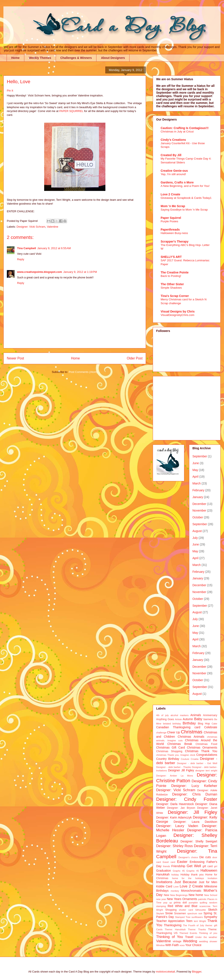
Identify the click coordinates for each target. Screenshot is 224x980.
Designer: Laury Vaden (177, 826)
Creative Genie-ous (174, 171)
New (167, 895)
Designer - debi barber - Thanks (174, 767)
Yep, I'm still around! (173, 174)
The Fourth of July (193, 925)
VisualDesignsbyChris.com (177, 315)
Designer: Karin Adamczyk (174, 817)
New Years (174, 899)
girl (216, 866)
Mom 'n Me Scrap (173, 206)
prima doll (180, 903)
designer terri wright (206, 771)
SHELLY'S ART (171, 257)
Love (176, 887)
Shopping (171, 910)
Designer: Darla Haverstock (175, 804)
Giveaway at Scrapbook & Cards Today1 (186, 198)
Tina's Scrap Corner (175, 296)
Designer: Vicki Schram (31, 227)
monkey (175, 891)
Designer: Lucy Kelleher (194, 786)
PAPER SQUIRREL (71, 111)
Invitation (212, 878)
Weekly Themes (40, 58)
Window (160, 945)
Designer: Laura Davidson (195, 822)
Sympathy (211, 917)
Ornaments (190, 899)
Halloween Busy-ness (174, 233)
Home (15, 58)
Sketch (213, 910)
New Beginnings (179, 895)
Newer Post (15, 358)
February (198, 490)
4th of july (162, 715)
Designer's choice (188, 857)
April (195, 477)
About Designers (113, 58)
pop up (168, 903)
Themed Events (188, 933)
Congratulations (207, 755)
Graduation (164, 871)
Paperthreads (170, 230)
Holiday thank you (192, 875)
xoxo (182, 945)
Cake (214, 724)
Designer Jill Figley (181, 770)
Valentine (53, 227)
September (200, 456)
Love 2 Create (170, 194)
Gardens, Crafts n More (177, 182)
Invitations (164, 882)
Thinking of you (208, 933)
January (198, 497)
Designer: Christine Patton (187, 778)
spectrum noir (195, 913)
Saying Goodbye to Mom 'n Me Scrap (184, 210)
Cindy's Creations (173, 140)
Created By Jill (171, 155)
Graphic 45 (193, 871)
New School (211, 895)
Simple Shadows (171, 288)
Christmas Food (206, 744)
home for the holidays (188, 878)
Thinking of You (170, 937)
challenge (161, 733)
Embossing (197, 862)
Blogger (197, 972)
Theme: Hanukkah (175, 929)
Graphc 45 (179, 871)
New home (196, 895)
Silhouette (201, 910)
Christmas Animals (191, 737)
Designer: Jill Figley (192, 812)
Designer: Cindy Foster (187, 799)
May (195, 470)
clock (193, 755)
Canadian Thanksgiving (173, 727)
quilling (203, 903)
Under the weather (206, 937)
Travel (189, 937)
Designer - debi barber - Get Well (197, 763)
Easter (182, 862)
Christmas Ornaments (202, 747)
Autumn (188, 719)
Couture (185, 759)
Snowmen (180, 913)
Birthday (189, 723)
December (199, 504)
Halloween (209, 870)
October (198, 517)
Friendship (178, 866)
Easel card (169, 862)
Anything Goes (165, 719)
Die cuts (205, 857)
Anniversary (210, 715)
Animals (196, 715)
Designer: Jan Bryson (181, 808)
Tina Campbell (27, 248)
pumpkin (193, 903)
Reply (21, 259)
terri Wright (200, 921)
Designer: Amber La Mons (175, 776)
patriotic (202, 899)
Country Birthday (168, 759)
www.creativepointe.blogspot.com (39, 272)
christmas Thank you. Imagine (172, 755)
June (196, 463)
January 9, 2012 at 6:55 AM (54, 248)
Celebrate (211, 727)
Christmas (192, 732)
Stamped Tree (183, 917)
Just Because (185, 882)
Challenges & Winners (76, 58)
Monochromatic (191, 891)
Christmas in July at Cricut (177, 132)
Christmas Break (180, 744)
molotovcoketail (166, 972)
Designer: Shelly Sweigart (199, 841)
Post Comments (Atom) (83, 372)
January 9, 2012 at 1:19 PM (80, 272)
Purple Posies (169, 221)
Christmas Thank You (201, 751)
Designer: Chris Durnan (195, 794)
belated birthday (172, 724)
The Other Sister (172, 284)
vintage (177, 941)
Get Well (194, 866)
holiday (175, 875)
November (199, 510)
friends (167, 866)
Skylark (160, 913)
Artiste (179, 719)
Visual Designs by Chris (178, 311)
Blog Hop (204, 724)
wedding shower (208, 941)
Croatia (195, 759)
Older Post (135, 358)
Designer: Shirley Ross (175, 846)
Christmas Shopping (169, 751)
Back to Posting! (171, 276)
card (197, 727)
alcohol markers (179, 715)
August (197, 531)
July (195, 538)
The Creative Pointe (175, 272)
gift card (208, 866)
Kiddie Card (164, 886)
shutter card (186, 910)
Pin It (10, 91)
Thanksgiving (173, 925)
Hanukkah (163, 874)
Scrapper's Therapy (175, 241)
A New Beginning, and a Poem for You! (185, 186)
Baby (198, 719)
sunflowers (197, 917)
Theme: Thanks (197, 929)
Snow (169, 913)
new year (161, 899)
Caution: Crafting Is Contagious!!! (185, 128)
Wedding (190, 941)
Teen (189, 921)
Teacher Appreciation (170, 921)
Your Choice (193, 945)
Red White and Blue (183, 906)
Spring (208, 913)
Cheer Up (173, 732)
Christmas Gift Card (170, 747)
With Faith (172, 945)
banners (208, 719)
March (197, 483)
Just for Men (208, 882)
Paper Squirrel (171, 218)
